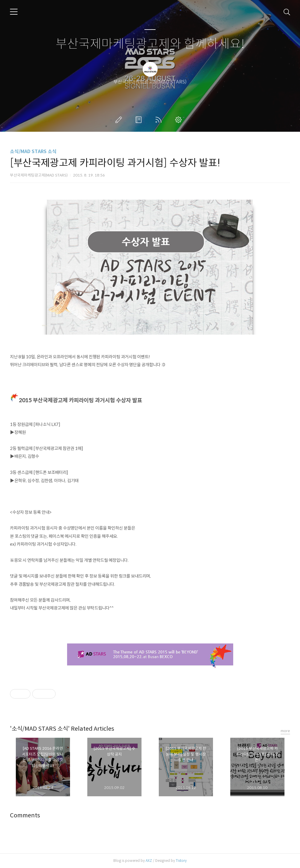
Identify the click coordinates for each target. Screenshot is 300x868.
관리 (180, 120)
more (285, 731)
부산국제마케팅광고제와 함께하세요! (150, 44)
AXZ (149, 861)
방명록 (140, 120)
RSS (160, 120)
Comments (25, 815)
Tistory (181, 861)
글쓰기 (120, 120)
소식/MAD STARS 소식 (33, 151)
